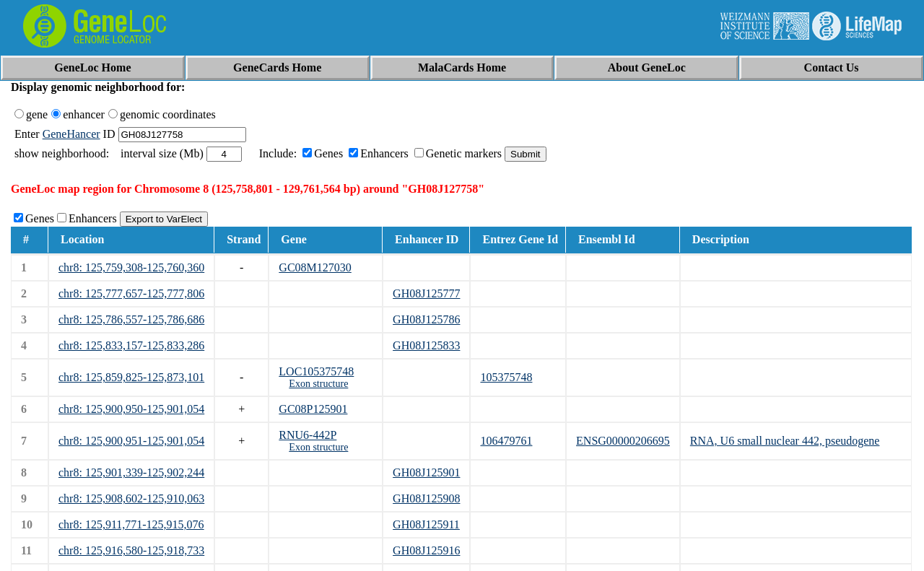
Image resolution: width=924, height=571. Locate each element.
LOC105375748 (316, 371)
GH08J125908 (426, 498)
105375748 (506, 377)
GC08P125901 (313, 409)
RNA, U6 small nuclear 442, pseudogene (785, 441)
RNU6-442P (308, 435)
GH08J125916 (426, 550)
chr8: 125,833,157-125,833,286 (131, 345)
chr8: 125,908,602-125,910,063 (131, 498)
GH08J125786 (426, 319)
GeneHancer (71, 134)
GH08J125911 (426, 524)
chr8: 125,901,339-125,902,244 (131, 472)
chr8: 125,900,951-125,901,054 (131, 441)
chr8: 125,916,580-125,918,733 (131, 550)
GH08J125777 (426, 293)
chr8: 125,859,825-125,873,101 (131, 377)
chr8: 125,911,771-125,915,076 (131, 524)
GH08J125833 (426, 345)
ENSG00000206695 (623, 441)
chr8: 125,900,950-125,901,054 (131, 409)
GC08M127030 (315, 267)
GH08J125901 (426, 472)
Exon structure (318, 384)
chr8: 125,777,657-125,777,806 (131, 293)
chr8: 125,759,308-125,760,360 (131, 267)
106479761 (506, 441)
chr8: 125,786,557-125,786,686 (131, 319)
